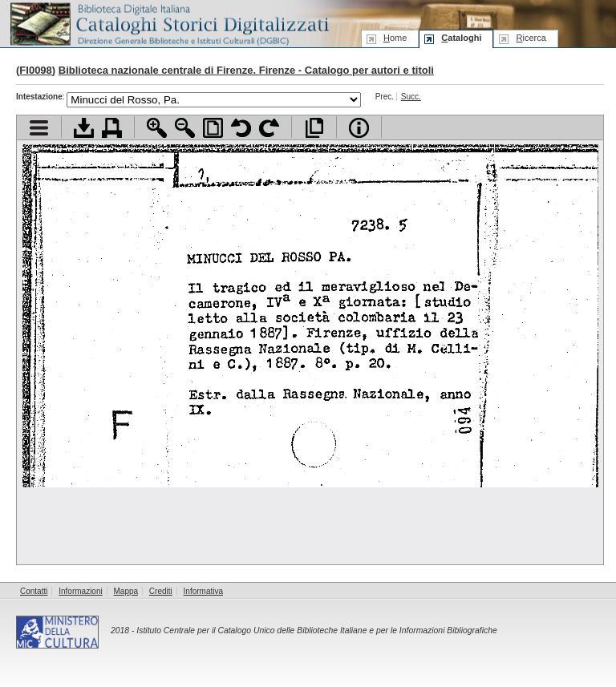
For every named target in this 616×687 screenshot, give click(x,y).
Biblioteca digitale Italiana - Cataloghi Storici (168, 23)
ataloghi (461, 38)
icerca (531, 38)
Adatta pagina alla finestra (213, 128)
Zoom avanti (157, 128)
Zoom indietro (185, 128)
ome (395, 38)
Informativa (203, 591)
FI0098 (35, 70)
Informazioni (80, 591)
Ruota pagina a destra (269, 128)
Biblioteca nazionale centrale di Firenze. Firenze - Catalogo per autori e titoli (246, 70)
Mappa (126, 591)
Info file (359, 128)
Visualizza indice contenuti (39, 128)
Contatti (34, 591)
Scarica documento (84, 128)
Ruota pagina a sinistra (241, 128)
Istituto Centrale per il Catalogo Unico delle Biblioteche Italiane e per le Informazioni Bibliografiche (316, 630)
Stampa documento (112, 128)
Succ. (411, 97)
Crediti (161, 591)
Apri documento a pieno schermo (314, 128)
